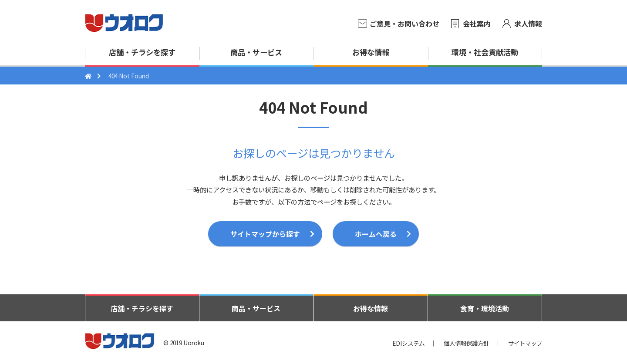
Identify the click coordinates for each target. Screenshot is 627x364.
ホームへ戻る (376, 234)
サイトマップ (525, 343)
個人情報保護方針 (466, 343)
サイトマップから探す (265, 234)
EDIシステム (408, 343)
